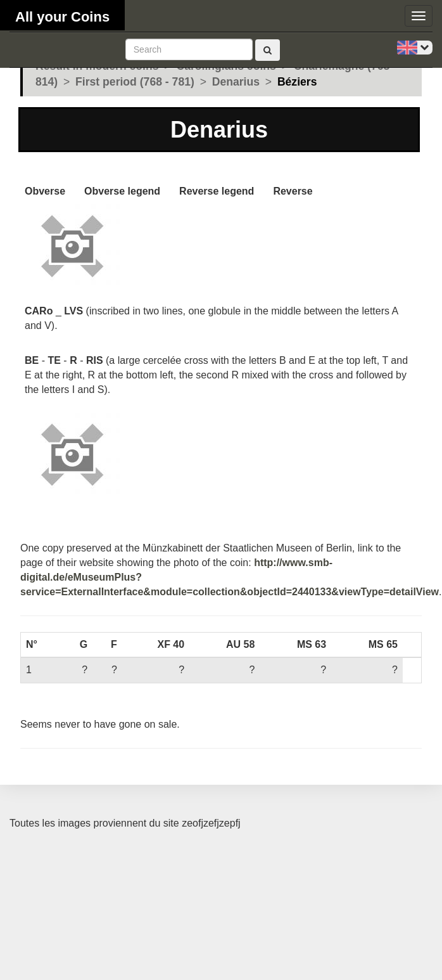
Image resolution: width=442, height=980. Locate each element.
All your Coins (62, 17)
